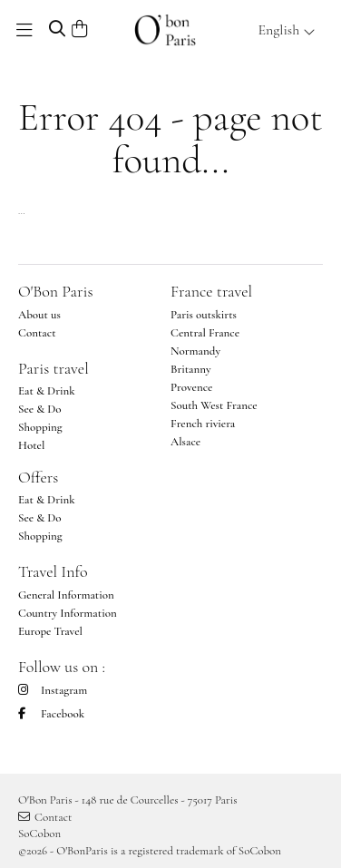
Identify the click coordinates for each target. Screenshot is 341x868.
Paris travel (54, 368)
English (287, 30)
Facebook (51, 714)
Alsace (185, 442)
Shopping (40, 427)
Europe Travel (50, 631)
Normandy (195, 351)
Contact (37, 333)
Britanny (191, 369)
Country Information (68, 613)
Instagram (53, 690)
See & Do (40, 409)
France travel (211, 291)
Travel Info (53, 571)
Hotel (31, 445)
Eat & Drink (47, 391)
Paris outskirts (204, 315)
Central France (205, 333)
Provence (191, 387)
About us (39, 315)
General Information (66, 595)
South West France (214, 405)
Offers (38, 477)
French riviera (203, 424)
